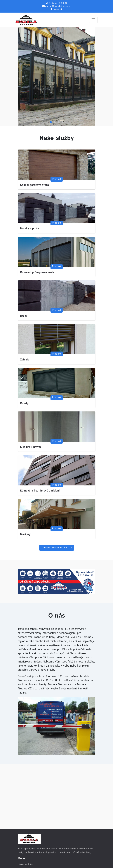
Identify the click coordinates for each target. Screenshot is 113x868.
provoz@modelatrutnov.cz (58, 6)
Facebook (58, 9)
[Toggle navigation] (93, 20)
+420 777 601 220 (58, 3)
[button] (24, 726)
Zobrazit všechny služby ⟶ (57, 548)
